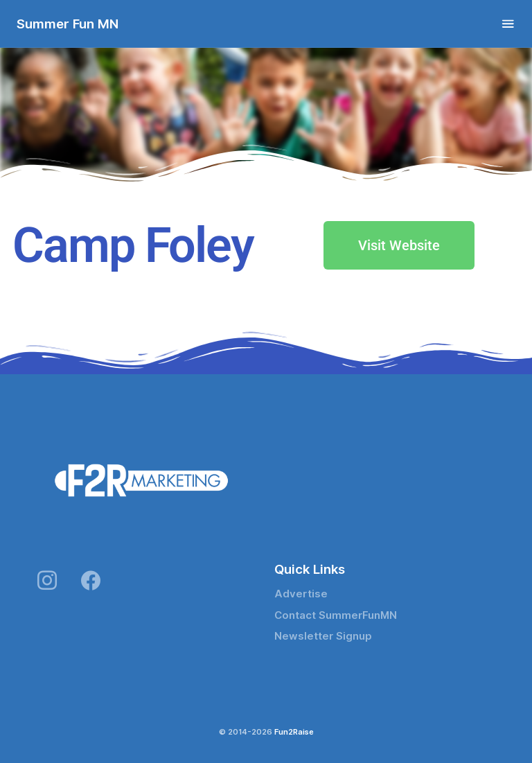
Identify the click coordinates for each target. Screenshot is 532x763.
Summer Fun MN (68, 24)
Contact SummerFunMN (336, 615)
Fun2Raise (294, 732)
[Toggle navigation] (508, 24)
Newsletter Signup (323, 636)
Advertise (301, 594)
